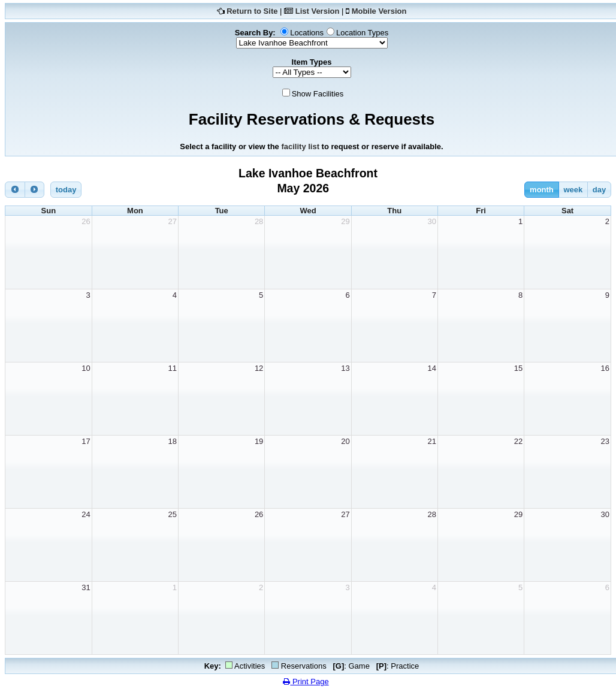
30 (431, 221)
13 (345, 368)
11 (173, 368)
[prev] (15, 190)
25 (173, 514)
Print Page (306, 682)
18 (173, 441)
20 (345, 441)
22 (518, 441)
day (599, 190)
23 (605, 441)
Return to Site (252, 11)
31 (86, 587)
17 (86, 441)
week (573, 190)
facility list (300, 146)
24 (86, 514)
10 (86, 368)
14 (431, 368)
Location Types (362, 33)
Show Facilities (318, 94)
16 (605, 368)
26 (86, 221)
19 (259, 441)
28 (259, 221)
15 (518, 368)
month (542, 190)
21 (431, 441)
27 (173, 221)
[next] (35, 190)
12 (259, 368)
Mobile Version (379, 11)
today (66, 190)
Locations (307, 33)
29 (345, 221)
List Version (318, 11)
